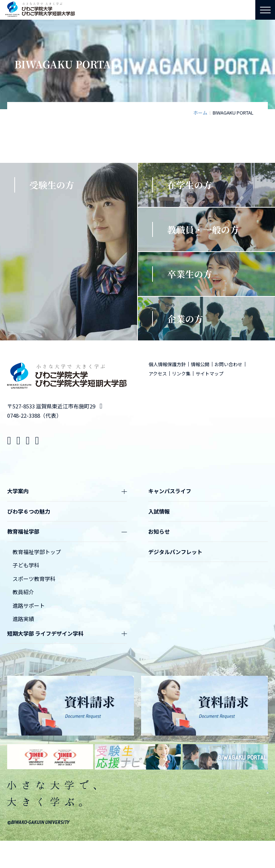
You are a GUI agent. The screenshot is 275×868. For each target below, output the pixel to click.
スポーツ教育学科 (34, 579)
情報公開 (200, 364)
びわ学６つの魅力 (29, 511)
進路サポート (29, 605)
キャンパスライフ (170, 491)
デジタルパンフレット (175, 552)
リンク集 (181, 374)
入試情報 (159, 511)
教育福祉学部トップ (37, 552)
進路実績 (23, 619)
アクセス (158, 374)
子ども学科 (26, 565)
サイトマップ (209, 374)
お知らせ (159, 531)
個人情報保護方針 (167, 364)
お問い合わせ (228, 364)
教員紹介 (23, 592)
